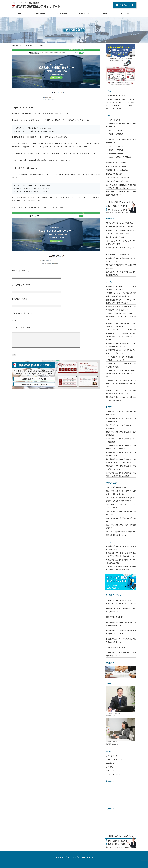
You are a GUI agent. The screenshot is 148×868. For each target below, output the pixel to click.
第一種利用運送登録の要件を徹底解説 (119, 223)
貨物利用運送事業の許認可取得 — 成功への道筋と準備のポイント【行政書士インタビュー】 (121, 336)
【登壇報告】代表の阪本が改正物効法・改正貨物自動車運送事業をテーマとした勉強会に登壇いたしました (121, 602)
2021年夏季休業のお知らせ (116, 617)
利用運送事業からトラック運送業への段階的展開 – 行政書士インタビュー (121, 392)
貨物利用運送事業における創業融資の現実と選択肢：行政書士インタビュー (121, 352)
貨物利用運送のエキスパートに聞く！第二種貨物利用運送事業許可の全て (121, 301)
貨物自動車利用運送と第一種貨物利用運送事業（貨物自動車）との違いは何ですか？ (121, 554)
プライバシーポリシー (114, 774)
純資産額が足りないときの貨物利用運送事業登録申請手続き (121, 273)
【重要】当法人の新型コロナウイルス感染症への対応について (121, 654)
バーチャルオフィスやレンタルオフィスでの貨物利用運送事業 (121, 242)
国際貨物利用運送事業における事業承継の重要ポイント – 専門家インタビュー (121, 399)
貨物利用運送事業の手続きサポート (38, 6)
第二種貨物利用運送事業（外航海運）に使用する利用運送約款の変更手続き (121, 474)
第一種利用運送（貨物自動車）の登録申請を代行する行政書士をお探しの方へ (121, 186)
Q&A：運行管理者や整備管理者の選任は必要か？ (121, 520)
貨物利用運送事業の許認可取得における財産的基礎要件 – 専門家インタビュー (121, 345)
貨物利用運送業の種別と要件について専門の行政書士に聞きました (121, 288)
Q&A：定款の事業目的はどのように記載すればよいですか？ (121, 506)
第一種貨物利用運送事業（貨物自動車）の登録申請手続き (121, 454)
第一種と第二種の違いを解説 (116, 237)
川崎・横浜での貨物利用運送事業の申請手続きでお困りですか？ (121, 193)
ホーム (20, 13)
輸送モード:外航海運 (116, 134)
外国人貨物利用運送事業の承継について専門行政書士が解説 (121, 561)
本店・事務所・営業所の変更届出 (118, 177)
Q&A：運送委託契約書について (117, 487)
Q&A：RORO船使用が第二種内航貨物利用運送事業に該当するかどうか (121, 533)
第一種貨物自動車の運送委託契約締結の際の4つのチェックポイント (121, 267)
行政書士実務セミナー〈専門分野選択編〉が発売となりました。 (121, 610)
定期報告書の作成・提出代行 (116, 163)
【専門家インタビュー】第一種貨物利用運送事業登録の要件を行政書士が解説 (121, 295)
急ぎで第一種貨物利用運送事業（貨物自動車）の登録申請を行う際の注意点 (121, 568)
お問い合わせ (126, 13)
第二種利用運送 (62, 13)
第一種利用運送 (39, 13)
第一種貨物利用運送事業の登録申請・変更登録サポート (121, 125)
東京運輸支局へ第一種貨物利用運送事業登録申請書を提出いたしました (121, 632)
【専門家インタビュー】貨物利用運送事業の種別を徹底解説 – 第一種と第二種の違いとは (121, 317)
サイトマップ (111, 771)
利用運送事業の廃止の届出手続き (118, 170)
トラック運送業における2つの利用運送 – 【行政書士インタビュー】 (120, 358)
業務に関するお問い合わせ (115, 759)
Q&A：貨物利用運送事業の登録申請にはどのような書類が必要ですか (121, 492)
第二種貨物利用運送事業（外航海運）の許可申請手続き (121, 427)
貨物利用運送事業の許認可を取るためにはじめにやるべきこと (121, 260)
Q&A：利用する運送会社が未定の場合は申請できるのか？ (121, 513)
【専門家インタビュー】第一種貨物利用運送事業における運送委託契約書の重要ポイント (121, 383)
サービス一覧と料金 (113, 120)
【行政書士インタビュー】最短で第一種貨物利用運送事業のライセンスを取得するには (121, 374)
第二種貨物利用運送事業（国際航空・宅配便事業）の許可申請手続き (121, 447)
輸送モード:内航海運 (116, 150)
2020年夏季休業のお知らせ (116, 647)
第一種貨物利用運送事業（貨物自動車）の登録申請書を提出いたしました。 (121, 624)
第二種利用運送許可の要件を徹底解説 (119, 227)
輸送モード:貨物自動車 (117, 130)
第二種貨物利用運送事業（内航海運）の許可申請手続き (121, 433)
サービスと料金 (84, 13)
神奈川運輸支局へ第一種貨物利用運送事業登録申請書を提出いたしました (121, 640)
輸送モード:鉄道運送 (116, 153)
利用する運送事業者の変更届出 (117, 181)
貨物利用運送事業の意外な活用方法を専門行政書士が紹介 (121, 548)
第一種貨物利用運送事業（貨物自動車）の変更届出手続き (121, 420)
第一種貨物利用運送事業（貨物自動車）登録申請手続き (121, 413)
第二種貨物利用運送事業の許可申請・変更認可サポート (121, 141)
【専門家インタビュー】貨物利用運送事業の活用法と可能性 (121, 365)
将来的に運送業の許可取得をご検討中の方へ (121, 249)
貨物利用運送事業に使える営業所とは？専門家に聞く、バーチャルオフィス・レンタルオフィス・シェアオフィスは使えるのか (121, 326)
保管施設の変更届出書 (114, 174)
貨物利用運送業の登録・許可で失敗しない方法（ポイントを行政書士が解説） (121, 232)
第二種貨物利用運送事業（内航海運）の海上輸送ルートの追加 (121, 468)
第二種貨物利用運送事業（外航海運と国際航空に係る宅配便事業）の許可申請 (121, 461)
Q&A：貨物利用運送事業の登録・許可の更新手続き (121, 526)
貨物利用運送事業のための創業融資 (119, 254)
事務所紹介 (105, 13)
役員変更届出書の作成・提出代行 (118, 166)
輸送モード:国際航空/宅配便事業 (120, 157)
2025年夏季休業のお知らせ (116, 96)
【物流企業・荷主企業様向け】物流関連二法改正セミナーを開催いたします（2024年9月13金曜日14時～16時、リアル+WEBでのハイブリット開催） (121, 104)
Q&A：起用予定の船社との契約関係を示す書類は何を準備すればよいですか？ (121, 499)
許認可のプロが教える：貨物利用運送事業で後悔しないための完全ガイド (121, 308)
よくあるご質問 (112, 756)
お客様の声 (110, 767)
